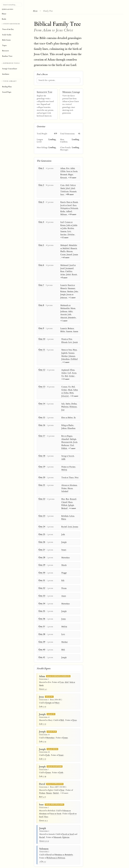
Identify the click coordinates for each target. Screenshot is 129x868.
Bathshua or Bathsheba (64, 846)
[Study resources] (12, 41)
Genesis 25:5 (43, 812)
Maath (63, 558)
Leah (69, 520)
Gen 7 (41, 284)
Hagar (71, 174)
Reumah (64, 174)
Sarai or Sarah (72, 171)
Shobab (56, 784)
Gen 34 (42, 596)
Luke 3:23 (43, 698)
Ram (62, 271)
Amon (76, 330)
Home (36, 11)
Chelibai (69, 271)
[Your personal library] (12, 87)
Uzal (71, 443)
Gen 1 (41, 168)
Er (74, 416)
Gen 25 (42, 528)
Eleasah (64, 341)
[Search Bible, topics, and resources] (12, 5)
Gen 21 (42, 479)
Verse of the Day (8, 29)
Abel (67, 185)
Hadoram (65, 443)
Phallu (63, 251)
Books (4, 19)
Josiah (75, 341)
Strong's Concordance (10, 69)
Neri (76, 472)
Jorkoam (64, 310)
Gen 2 (41, 185)
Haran (70, 483)
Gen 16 (42, 423)
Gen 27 (42, 543)
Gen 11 (42, 348)
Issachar (63, 234)
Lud (69, 372)
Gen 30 (42, 566)
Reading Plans (7, 87)
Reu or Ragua (66, 434)
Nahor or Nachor (68, 461)
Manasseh (58, 829)
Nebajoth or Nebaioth (69, 208)
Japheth (64, 352)
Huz (62, 493)
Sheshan (70, 291)
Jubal (73, 188)
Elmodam (71, 426)
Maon (73, 307)
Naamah (73, 191)
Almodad (64, 437)
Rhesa (63, 513)
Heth (71, 391)
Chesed (64, 496)
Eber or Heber (67, 416)
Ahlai (70, 310)
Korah (74, 274)
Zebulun (71, 234)
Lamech (63, 284)
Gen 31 (42, 573)
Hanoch (74, 248)
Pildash (64, 499)
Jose (62, 408)
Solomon (44, 840)
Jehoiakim (65, 358)
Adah (73, 168)
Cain (62, 185)
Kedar (63, 211)
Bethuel (64, 502)
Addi (76, 454)
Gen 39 (42, 634)
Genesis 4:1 (43, 680)
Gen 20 (42, 472)
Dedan (73, 402)
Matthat (64, 355)
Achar (63, 274)
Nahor (63, 483)
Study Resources (12, 24)
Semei (63, 543)
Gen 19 (42, 461)
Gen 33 (42, 588)
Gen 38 (42, 626)
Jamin (76, 254)
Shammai (71, 288)
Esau (75, 205)
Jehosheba (72, 317)
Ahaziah (64, 317)
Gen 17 (42, 434)
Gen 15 (42, 416)
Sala (62, 402)
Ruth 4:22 (42, 788)
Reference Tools (11, 63)
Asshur (63, 372)
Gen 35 (42, 603)
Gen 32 (42, 581)
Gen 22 (42, 493)
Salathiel (64, 486)
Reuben (71, 228)
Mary (57, 694)
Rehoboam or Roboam (56, 849)
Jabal (68, 188)
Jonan (48, 764)
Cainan (64, 385)
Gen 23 (42, 510)
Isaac (62, 194)
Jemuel (69, 254)
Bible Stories (6, 40)
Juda (69, 314)
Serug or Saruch (67, 454)
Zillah (63, 171)
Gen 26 (42, 536)
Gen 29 (42, 558)
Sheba (67, 402)
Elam (72, 368)
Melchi (64, 464)
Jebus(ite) (64, 394)
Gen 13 (42, 385)
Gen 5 (41, 245)
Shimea (49, 784)
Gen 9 (41, 327)
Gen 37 (42, 618)
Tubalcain (64, 191)
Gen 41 (42, 649)
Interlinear (6, 74)
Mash (70, 388)
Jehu (76, 291)
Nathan (42, 784)
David (42, 775)
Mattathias (65, 551)
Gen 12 (42, 368)
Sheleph (72, 437)
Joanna (75, 520)
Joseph (63, 294)
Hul (66, 375)
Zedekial (74, 358)
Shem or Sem (66, 349)
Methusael (64, 265)
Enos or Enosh (72, 202)
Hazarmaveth (66, 440)
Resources (6, 51)
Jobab (69, 274)
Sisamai (71, 352)
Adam (63, 168)
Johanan (71, 355)
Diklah (64, 446)
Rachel (64, 520)
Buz (67, 493)
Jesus (41, 688)
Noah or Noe (66, 338)
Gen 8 (41, 304)
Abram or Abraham (69, 479)
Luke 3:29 (43, 768)
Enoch (63, 202)
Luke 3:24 (43, 733)
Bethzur (71, 327)
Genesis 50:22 (44, 832)
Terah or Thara (67, 472)
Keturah (64, 178)
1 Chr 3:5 (43, 853)
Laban (71, 510)
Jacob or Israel (66, 205)
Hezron (70, 251)
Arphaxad (65, 368)
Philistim (64, 405)
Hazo (70, 496)
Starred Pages (7, 92)
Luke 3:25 (43, 750)
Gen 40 (42, 641)
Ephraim (66, 829)
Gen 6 (41, 265)
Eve (68, 168)
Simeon (63, 231)
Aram (74, 372)
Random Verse (7, 56)
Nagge (63, 566)
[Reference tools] (12, 69)
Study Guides (7, 35)
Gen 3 (41, 202)
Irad (62, 222)
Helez (63, 330)
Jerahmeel (70, 268)
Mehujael (64, 245)
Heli (63, 641)
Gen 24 (42, 520)
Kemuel (73, 493)
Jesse (63, 781)
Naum (63, 581)
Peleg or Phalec (67, 423)
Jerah (75, 440)
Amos (63, 588)
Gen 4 (41, 222)
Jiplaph (70, 499)
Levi (69, 231)
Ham (74, 349)
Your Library (10, 81)
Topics (4, 45)
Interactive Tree (44, 92)
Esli (62, 573)
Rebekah (64, 510)
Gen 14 (42, 402)
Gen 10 (42, 338)
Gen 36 (42, 611)
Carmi (63, 254)
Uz (62, 375)
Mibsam (64, 214)
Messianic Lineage (71, 92)
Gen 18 (42, 454)
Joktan (63, 426)
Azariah (63, 314)
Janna (63, 611)
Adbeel (69, 211)
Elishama (73, 405)
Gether (71, 375)
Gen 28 (42, 551)
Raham (63, 291)
